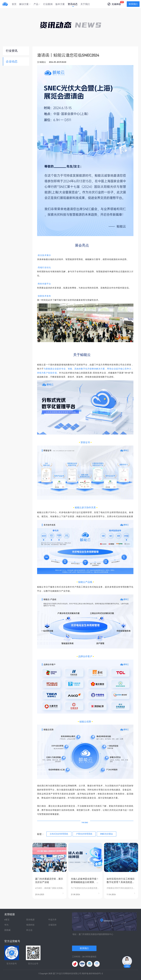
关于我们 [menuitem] (85, 4)
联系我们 (133, 4)
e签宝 (7, 920)
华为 (6, 925)
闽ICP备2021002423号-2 (92, 973)
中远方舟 (52, 920)
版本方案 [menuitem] (60, 4)
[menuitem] (25, 4)
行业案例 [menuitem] (48, 4)
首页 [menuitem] (14, 4)
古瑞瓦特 (52, 925)
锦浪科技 (30, 925)
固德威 (7, 930)
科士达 (29, 930)
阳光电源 (30, 920)
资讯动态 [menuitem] (73, 4)
